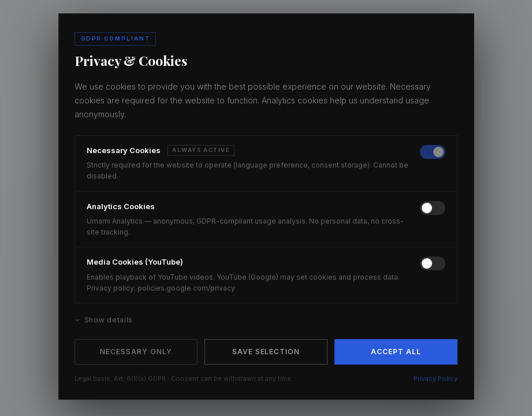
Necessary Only (136, 352)
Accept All (396, 352)
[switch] (433, 152)
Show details (104, 320)
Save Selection (266, 352)
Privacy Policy (436, 378)
